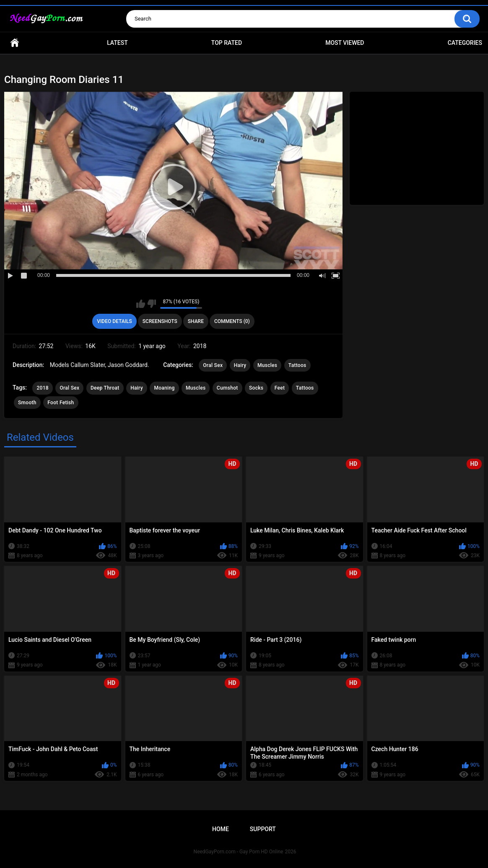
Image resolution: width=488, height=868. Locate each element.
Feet (280, 388)
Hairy (240, 365)
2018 (42, 388)
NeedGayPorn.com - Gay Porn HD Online (239, 852)
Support (263, 829)
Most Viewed (345, 43)
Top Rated (227, 43)
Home (15, 43)
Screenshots (160, 321)
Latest (117, 43)
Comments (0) (232, 321)
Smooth (27, 403)
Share (196, 321)
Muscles (267, 365)
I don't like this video (152, 304)
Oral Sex (213, 365)
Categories (465, 43)
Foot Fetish (61, 403)
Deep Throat (105, 388)
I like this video (141, 304)
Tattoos (297, 365)
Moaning (164, 388)
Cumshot (227, 388)
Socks (256, 388)
